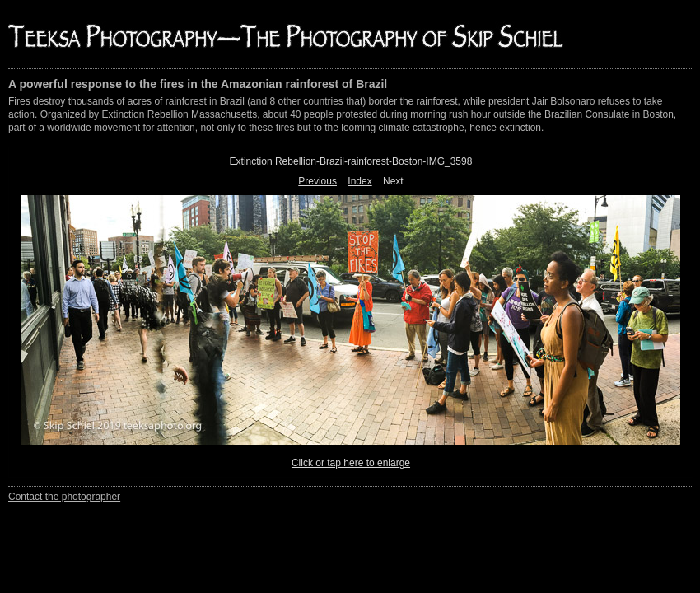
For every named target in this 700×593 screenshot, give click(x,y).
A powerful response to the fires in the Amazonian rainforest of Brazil (198, 84)
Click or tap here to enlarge (351, 463)
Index (359, 181)
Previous (317, 181)
